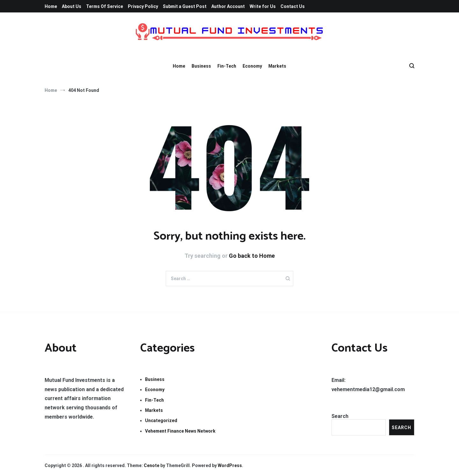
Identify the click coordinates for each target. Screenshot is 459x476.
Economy (252, 66)
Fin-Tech (227, 66)
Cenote (152, 465)
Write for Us (263, 6)
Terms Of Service (105, 6)
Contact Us (293, 6)
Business (201, 66)
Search (340, 416)
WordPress (230, 465)
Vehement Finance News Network (180, 431)
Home (51, 6)
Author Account (228, 6)
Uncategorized (161, 420)
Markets (277, 66)
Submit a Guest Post (185, 6)
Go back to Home (252, 256)
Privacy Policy (143, 6)
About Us (72, 6)
